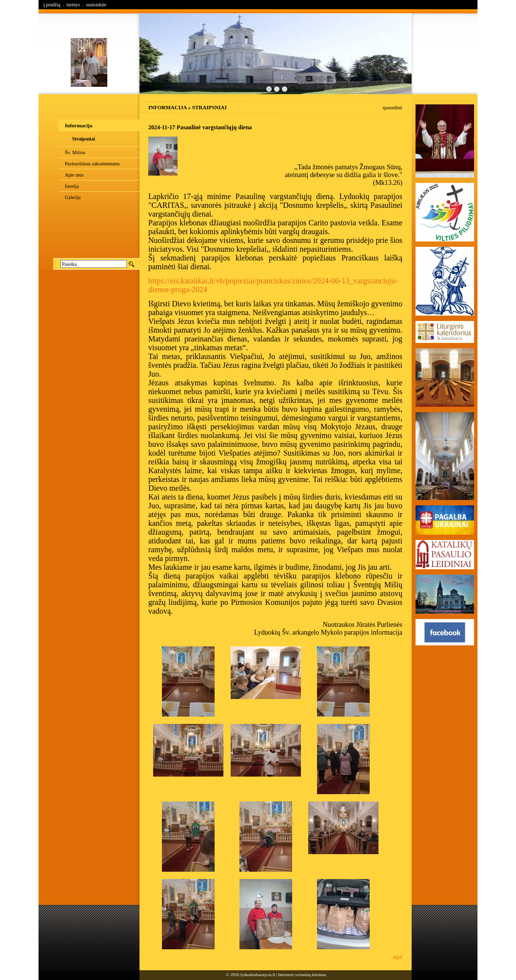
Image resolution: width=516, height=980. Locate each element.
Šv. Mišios (75, 152)
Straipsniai (84, 139)
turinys (73, 5)
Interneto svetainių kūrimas (302, 975)
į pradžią (52, 5)
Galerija (73, 197)
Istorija (72, 186)
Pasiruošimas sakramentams (92, 164)
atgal (398, 957)
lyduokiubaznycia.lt (258, 975)
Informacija (79, 125)
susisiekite (96, 5)
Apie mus (74, 175)
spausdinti (392, 108)
